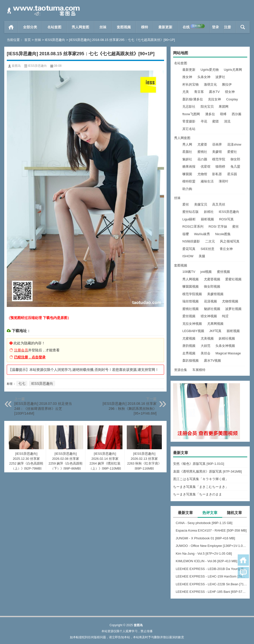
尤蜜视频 (189, 338)
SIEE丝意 (208, 249)
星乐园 (232, 174)
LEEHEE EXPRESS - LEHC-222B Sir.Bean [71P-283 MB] (211, 584)
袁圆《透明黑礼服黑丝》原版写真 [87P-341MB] (208, 471)
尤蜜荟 (202, 144)
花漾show (234, 144)
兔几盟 (235, 167)
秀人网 (187, 144)
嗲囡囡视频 (190, 286)
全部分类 (30, 27)
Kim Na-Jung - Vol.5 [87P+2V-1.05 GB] (204, 554)
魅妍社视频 (212, 309)
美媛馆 (217, 152)
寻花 (204, 121)
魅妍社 (187, 159)
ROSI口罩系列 (193, 227)
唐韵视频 (189, 346)
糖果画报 (189, 167)
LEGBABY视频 (193, 331)
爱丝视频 (189, 316)
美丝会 (206, 353)
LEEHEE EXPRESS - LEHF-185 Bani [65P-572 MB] (211, 592)
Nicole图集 (223, 234)
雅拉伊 (227, 84)
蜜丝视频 (223, 272)
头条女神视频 (225, 346)
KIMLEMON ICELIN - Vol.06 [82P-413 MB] (206, 561)
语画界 (217, 144)
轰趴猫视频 (190, 361)
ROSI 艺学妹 (218, 227)
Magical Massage (228, 353)
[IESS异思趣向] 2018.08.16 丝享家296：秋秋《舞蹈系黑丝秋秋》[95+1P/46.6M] (130, 408)
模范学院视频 (192, 294)
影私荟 (217, 174)
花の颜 (202, 159)
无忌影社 (189, 107)
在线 (194, 27)
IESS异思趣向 (55, 40)
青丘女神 (226, 249)
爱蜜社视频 (233, 279)
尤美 (186, 92)
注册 (227, 27)
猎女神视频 (209, 316)
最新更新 (165, 27)
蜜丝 (235, 227)
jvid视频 (206, 272)
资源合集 (181, 370)
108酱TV (189, 272)
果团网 (224, 107)
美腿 (202, 256)
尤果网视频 (215, 324)
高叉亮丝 (219, 204)
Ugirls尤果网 (233, 70)
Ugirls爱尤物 (210, 70)
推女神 (187, 77)
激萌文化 (210, 84)
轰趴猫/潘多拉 (193, 99)
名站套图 (54, 27)
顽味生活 (207, 181)
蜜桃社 (202, 152)
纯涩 (225, 316)
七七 (22, 383)
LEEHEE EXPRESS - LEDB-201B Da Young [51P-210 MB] (211, 569)
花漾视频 (210, 301)
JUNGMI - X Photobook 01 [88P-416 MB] (205, 538)
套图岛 (16, 66)
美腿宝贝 (201, 204)
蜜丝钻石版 (190, 212)
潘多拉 (210, 114)
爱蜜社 (232, 152)
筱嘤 (186, 234)
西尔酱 (237, 114)
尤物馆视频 (230, 301)
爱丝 (186, 204)
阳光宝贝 (207, 107)
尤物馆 (202, 174)
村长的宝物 (190, 84)
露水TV (214, 92)
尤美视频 (207, 338)
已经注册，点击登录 (30, 357)
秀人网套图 (80, 27)
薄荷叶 (224, 181)
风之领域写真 (230, 241)
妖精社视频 (227, 338)
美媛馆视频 (215, 294)
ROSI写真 (226, 219)
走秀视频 (189, 353)
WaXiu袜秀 (202, 234)
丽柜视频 (207, 219)
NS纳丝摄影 (191, 241)
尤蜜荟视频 (212, 279)
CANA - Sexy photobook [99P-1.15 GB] (204, 523)
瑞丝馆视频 (190, 301)
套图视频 (124, 27)
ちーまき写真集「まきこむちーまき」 (201, 487)
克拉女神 (214, 99)
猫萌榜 (220, 167)
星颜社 (187, 152)
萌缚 (223, 114)
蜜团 (215, 121)
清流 (227, 121)
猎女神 (230, 92)
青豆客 (199, 92)
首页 (11, 27)
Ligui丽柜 (189, 219)
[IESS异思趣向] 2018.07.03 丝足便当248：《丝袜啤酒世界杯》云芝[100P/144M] (43, 408)
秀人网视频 (190, 279)
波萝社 (220, 77)
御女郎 (235, 159)
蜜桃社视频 (190, 309)
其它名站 (189, 129)
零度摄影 (189, 121)
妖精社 (209, 212)
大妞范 (206, 346)
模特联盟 (189, 181)
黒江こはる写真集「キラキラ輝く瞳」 (201, 479)
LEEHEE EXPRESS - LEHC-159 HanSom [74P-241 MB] (211, 576)
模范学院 (219, 159)
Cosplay (232, 99)
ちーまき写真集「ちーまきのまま (198, 494)
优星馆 (206, 167)
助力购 (187, 189)
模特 (145, 27)
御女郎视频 (212, 286)
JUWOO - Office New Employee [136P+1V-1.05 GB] (211, 546)
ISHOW (188, 256)
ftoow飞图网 (191, 114)
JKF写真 (215, 331)
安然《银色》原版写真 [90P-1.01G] (199, 464)
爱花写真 (189, 249)
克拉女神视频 (192, 324)
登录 (215, 27)
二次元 (210, 241)
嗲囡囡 (187, 174)
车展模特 (199, 370)
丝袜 (103, 27)
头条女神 (204, 77)
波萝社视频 (233, 309)
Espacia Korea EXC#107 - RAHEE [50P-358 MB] (211, 530)
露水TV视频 (213, 361)
